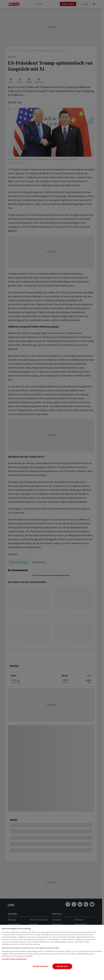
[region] (52, 952)
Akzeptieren (62, 966)
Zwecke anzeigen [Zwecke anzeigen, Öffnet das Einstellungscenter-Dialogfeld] (41, 966)
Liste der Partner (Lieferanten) (14, 959)
